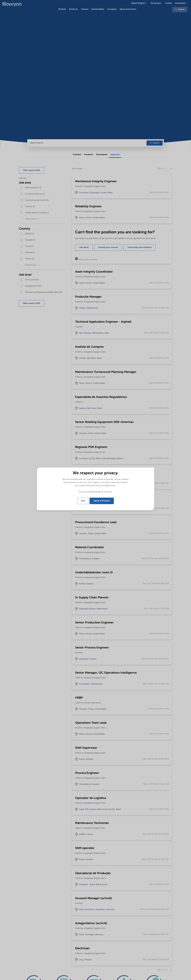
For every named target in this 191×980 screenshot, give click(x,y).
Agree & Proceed (102, 501)
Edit (83, 501)
